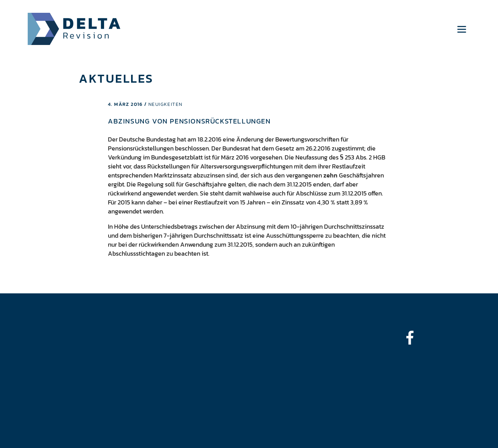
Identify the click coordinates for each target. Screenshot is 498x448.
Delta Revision (74, 29)
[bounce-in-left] (413, 338)
